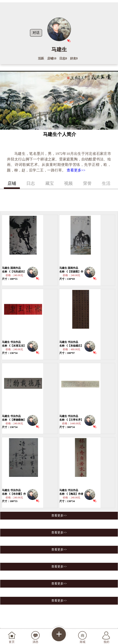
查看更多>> (76, 170)
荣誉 (87, 183)
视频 (68, 183)
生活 (106, 183)
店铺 (12, 183)
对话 (36, 33)
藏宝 (50, 183)
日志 (31, 183)
